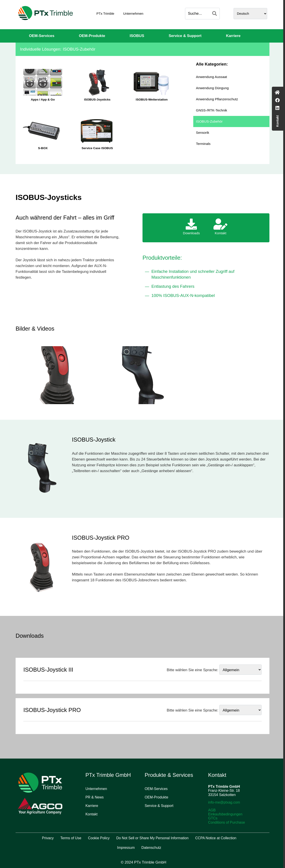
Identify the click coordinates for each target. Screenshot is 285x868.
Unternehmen (133, 13)
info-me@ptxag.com (224, 802)
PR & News (95, 797)
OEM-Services (42, 36)
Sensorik (203, 133)
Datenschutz (151, 848)
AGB (212, 810)
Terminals (203, 144)
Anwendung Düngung (212, 88)
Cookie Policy (99, 838)
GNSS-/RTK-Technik (212, 110)
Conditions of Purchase (227, 822)
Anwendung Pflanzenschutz (217, 99)
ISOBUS (137, 36)
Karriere (233, 36)
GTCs (213, 818)
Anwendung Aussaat (211, 77)
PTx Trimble (105, 13)
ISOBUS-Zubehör (209, 121)
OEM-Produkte (92, 36)
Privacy (48, 838)
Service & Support (185, 36)
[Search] (215, 14)
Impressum (126, 848)
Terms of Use (71, 838)
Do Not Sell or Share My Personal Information (152, 838)
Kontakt (92, 814)
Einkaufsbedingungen (225, 814)
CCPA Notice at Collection (216, 838)
